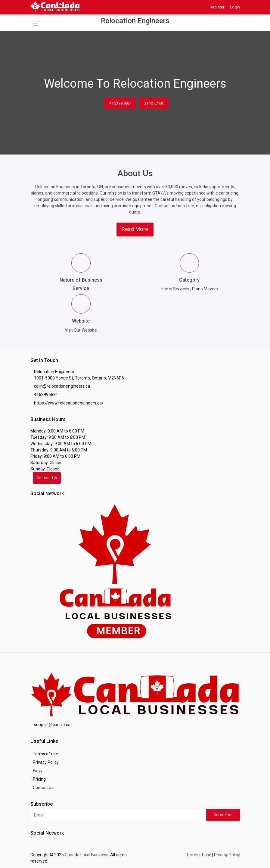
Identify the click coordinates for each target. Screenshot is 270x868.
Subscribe (223, 815)
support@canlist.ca (52, 725)
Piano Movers (205, 289)
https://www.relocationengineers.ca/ (69, 403)
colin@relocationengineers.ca (62, 386)
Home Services (175, 289)
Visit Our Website (81, 330)
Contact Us (47, 478)
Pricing (39, 779)
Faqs (37, 771)
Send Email (154, 103)
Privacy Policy (46, 762)
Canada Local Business (87, 855)
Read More (135, 229)
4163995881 (120, 103)
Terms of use (45, 754)
